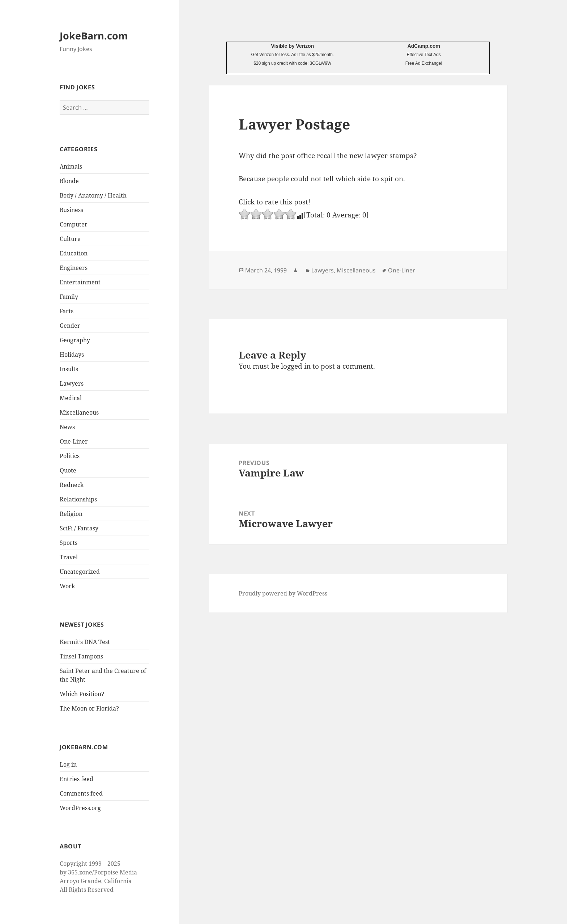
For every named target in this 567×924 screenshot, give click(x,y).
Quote (68, 470)
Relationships (78, 499)
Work (67, 586)
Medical (71, 398)
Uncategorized (80, 572)
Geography (75, 340)
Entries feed (76, 779)
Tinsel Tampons (81, 656)
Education (74, 253)
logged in (296, 366)
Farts (67, 311)
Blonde (69, 181)
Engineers (74, 268)
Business (71, 210)
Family (69, 297)
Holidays (72, 355)
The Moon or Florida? (89, 708)
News (67, 427)
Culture (70, 239)
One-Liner (74, 441)
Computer (74, 224)
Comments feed (81, 793)
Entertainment (80, 282)
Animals (71, 166)
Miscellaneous (79, 412)
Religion (71, 514)
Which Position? (82, 694)
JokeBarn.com (94, 36)
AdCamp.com (424, 46)
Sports (69, 543)
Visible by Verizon (292, 46)
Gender (70, 326)
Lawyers (72, 383)
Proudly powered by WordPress (283, 593)
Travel (69, 557)
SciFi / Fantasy (79, 528)
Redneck (72, 485)
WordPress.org (80, 808)
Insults (69, 369)
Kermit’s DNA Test (85, 642)
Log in (68, 764)
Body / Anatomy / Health (93, 195)
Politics (70, 456)
